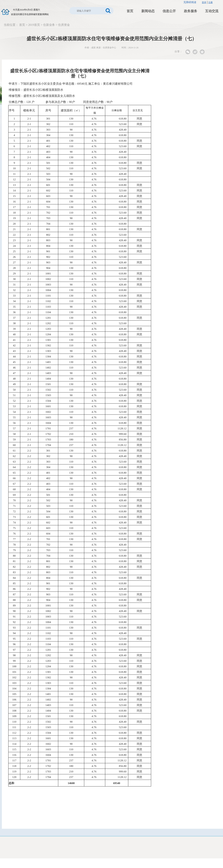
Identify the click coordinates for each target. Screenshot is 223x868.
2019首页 (34, 25)
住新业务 (49, 25)
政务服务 (191, 11)
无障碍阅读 (190, 2)
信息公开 (169, 11)
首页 (130, 11)
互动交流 (212, 11)
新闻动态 (148, 11)
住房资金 (64, 25)
